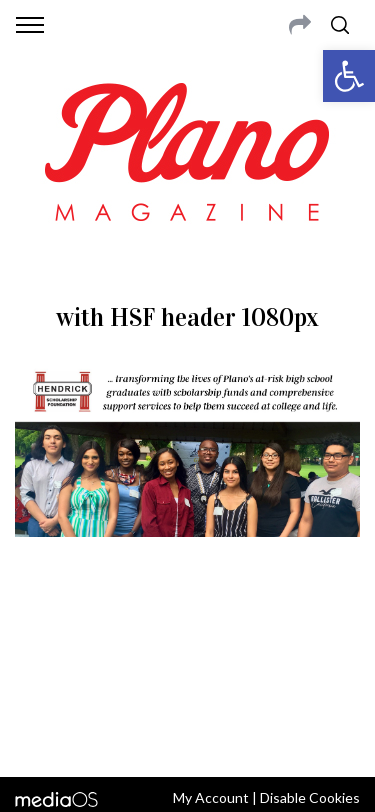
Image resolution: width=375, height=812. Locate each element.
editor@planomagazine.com (188, 681)
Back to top (187, 735)
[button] (349, 76)
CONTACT (97, 633)
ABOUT (38, 633)
